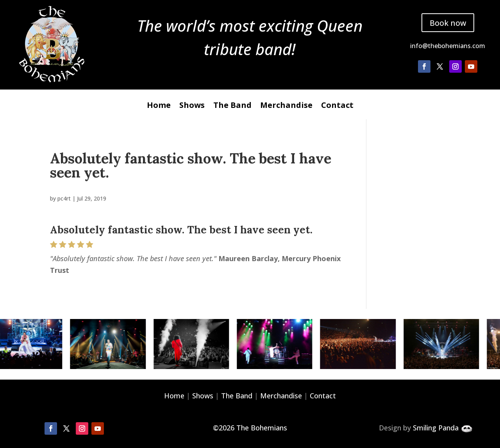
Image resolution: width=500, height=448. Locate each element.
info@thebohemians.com (448, 46)
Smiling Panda (436, 428)
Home (159, 106)
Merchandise (286, 106)
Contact (337, 106)
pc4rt (64, 198)
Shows (192, 106)
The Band (232, 106)
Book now (448, 22)
